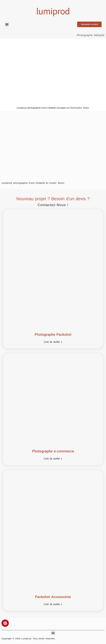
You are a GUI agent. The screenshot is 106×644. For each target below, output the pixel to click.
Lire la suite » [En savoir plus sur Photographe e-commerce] (53, 459)
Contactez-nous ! (53, 205)
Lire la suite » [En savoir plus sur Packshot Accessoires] (53, 604)
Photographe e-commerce (53, 451)
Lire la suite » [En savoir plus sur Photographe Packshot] (53, 342)
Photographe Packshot (53, 335)
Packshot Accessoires (53, 597)
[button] (7, 24)
